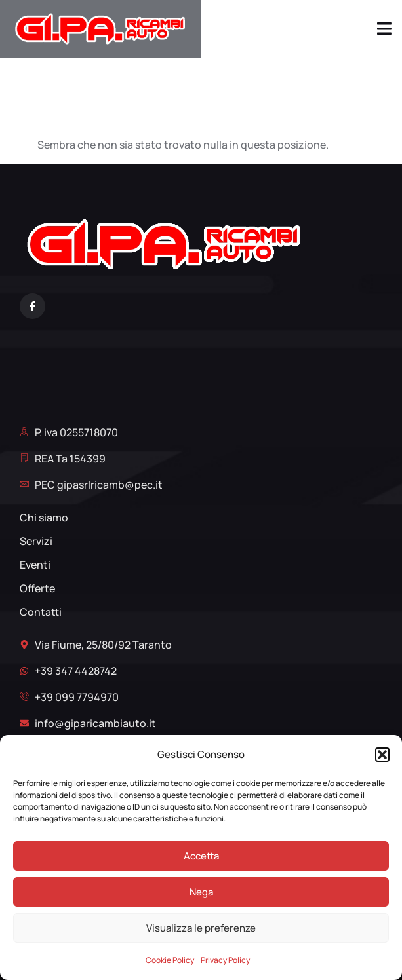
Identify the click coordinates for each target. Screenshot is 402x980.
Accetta (201, 856)
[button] (382, 755)
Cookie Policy (170, 960)
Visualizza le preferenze (201, 928)
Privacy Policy (225, 960)
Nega (201, 892)
